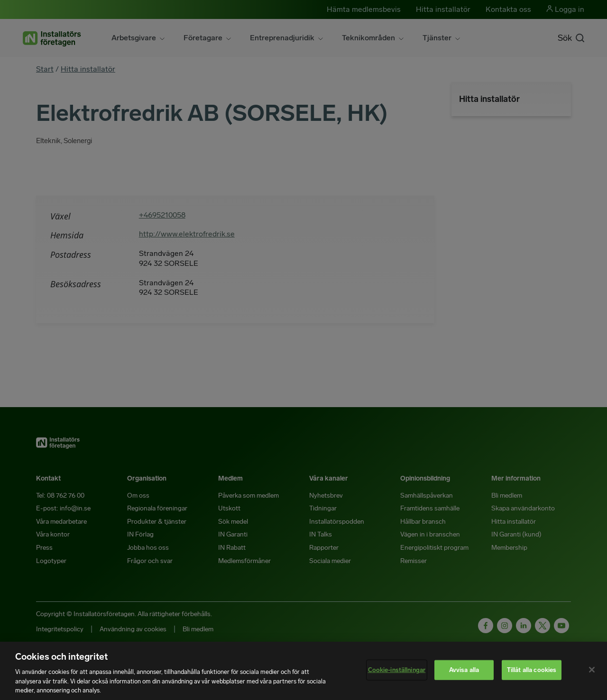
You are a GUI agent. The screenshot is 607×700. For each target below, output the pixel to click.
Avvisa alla (464, 670)
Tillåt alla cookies (532, 670)
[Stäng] (592, 670)
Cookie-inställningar (397, 670)
